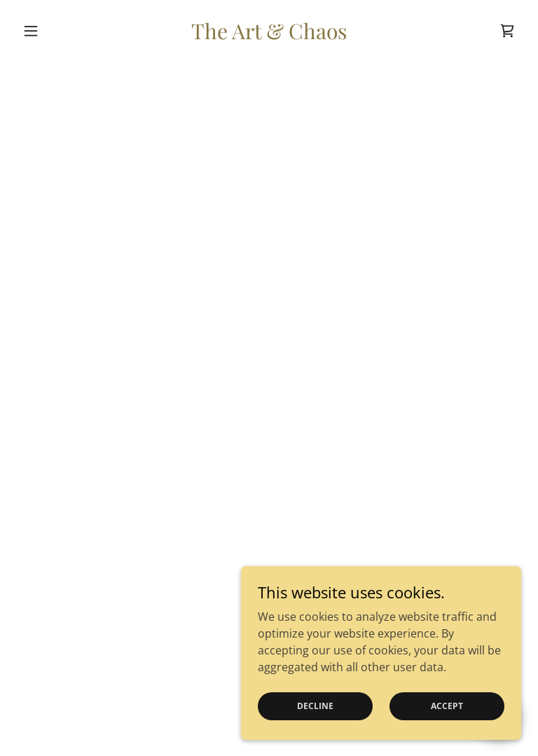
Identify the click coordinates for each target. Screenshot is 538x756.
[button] (55, 31)
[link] (269, 35)
